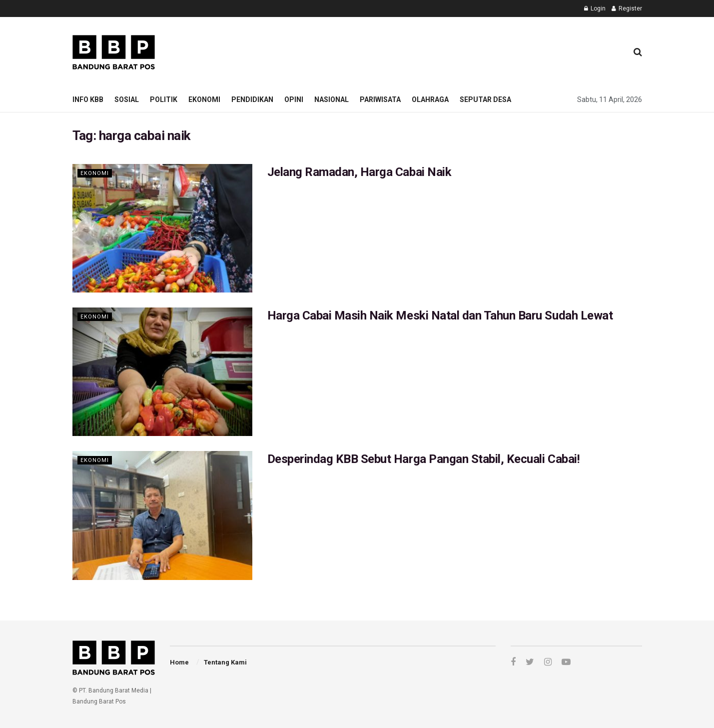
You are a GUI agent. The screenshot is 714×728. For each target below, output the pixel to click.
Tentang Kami (225, 662)
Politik (164, 99)
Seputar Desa (485, 99)
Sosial (127, 99)
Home (179, 662)
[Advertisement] (438, 50)
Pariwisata (380, 99)
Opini (294, 99)
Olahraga (430, 99)
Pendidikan (252, 99)
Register (627, 8)
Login (595, 8)
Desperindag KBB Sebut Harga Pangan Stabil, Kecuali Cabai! (424, 459)
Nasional (332, 99)
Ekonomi (204, 99)
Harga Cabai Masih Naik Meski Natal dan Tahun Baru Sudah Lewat (440, 315)
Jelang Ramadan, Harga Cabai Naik (359, 172)
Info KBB (88, 99)
